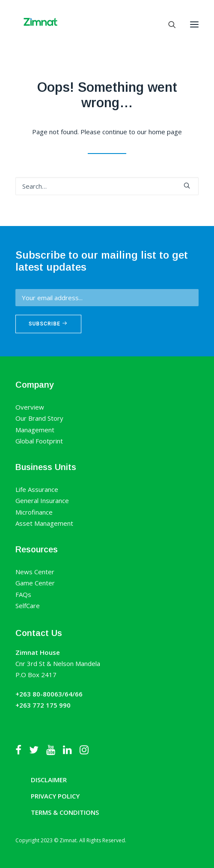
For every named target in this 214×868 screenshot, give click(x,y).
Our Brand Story (39, 418)
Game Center (35, 583)
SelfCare (28, 606)
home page (165, 132)
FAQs (23, 594)
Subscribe (48, 324)
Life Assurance (37, 489)
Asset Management (44, 523)
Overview (30, 407)
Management (35, 430)
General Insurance (42, 500)
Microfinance (34, 512)
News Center (35, 572)
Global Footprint (39, 441)
